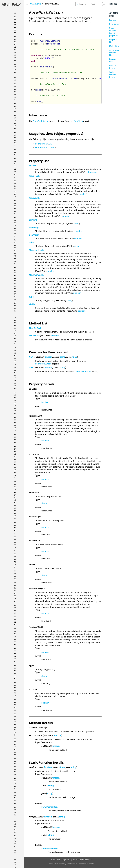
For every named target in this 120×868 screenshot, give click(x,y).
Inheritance (114, 24)
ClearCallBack (35, 328)
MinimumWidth (36, 275)
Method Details (112, 67)
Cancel (52, 147)
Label (31, 242)
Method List (114, 46)
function (55, 336)
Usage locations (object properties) (114, 32)
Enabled (33, 166)
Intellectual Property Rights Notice (63, 864)
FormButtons (41, 144)
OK (50, 144)
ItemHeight (34, 227)
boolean (92, 172)
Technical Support (86, 864)
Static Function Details (113, 74)
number (83, 194)
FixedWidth (34, 198)
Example (113, 20)
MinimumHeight (37, 250)
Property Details (113, 60)
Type (31, 297)
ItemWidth (34, 235)
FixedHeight (35, 176)
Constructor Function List (114, 52)
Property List (113, 41)
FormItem (78, 121)
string (76, 224)
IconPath (33, 220)
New (31, 357)
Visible (32, 304)
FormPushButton (41, 121)
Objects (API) (36, 4)
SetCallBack (34, 336)
